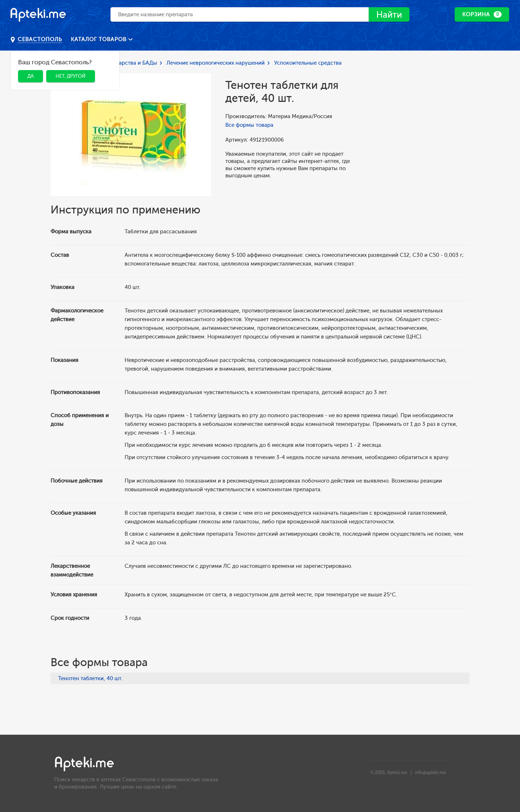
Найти (389, 15)
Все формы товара (249, 125)
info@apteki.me (430, 773)
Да (31, 76)
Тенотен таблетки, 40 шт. (90, 678)
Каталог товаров (99, 39)
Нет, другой (71, 76)
